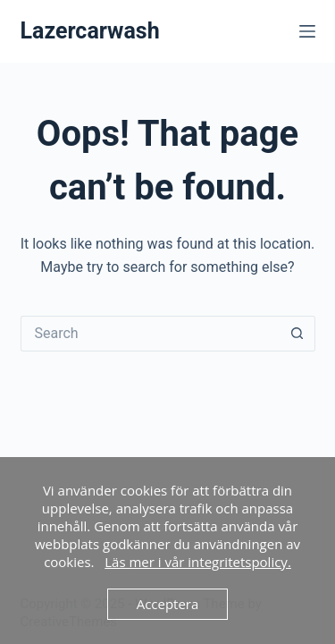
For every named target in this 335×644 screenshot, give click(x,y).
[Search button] (297, 334)
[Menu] (307, 31)
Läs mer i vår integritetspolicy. (198, 562)
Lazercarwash (90, 31)
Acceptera (168, 604)
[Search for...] (150, 334)
